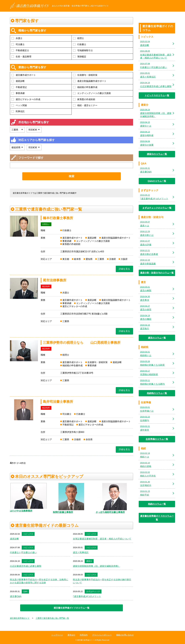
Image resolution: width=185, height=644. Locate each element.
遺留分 (89, 561)
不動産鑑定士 (20, 50)
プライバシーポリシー (102, 635)
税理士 (79, 38)
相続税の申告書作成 (85, 87)
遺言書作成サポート (24, 75)
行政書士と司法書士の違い (23, 552)
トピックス (28, 534)
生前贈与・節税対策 (85, 75)
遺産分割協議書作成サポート (90, 81)
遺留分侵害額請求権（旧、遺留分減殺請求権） (96, 566)
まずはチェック (93, 591)
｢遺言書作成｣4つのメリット (87, 596)
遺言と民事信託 (81, 552)
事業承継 (18, 93)
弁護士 (17, 38)
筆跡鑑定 (80, 57)
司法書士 (18, 44)
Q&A (25, 591)
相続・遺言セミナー (85, 105)
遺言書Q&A (16, 596)
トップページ (57, 635)
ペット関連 (19, 105)
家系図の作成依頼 (84, 99)
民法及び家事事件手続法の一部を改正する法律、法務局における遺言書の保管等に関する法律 (39, 581)
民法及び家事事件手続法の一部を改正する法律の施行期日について (102, 581)
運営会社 (71, 635)
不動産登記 (19, 87)
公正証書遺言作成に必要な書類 (26, 566)
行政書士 (80, 44)
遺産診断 (18, 81)
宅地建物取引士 (83, 50)
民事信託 (18, 111)
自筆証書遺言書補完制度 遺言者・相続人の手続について (102, 539)
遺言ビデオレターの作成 (26, 99)
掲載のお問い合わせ (125, 635)
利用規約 (84, 635)
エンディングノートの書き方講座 (92, 93)
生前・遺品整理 (21, 57)
